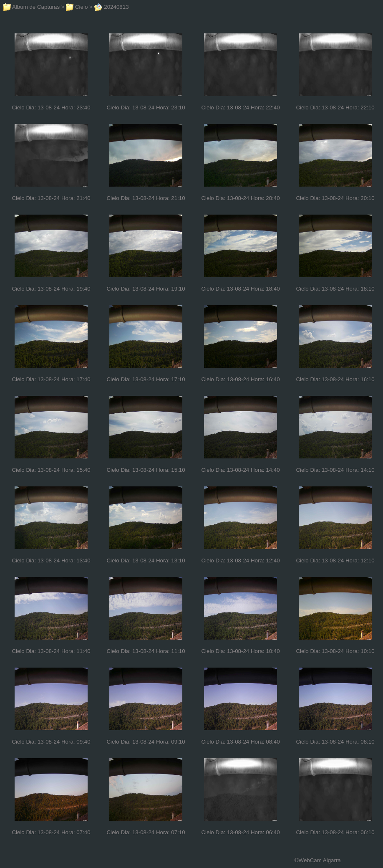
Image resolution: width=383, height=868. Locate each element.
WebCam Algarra (320, 860)
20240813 (112, 7)
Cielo (77, 7)
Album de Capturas (31, 7)
